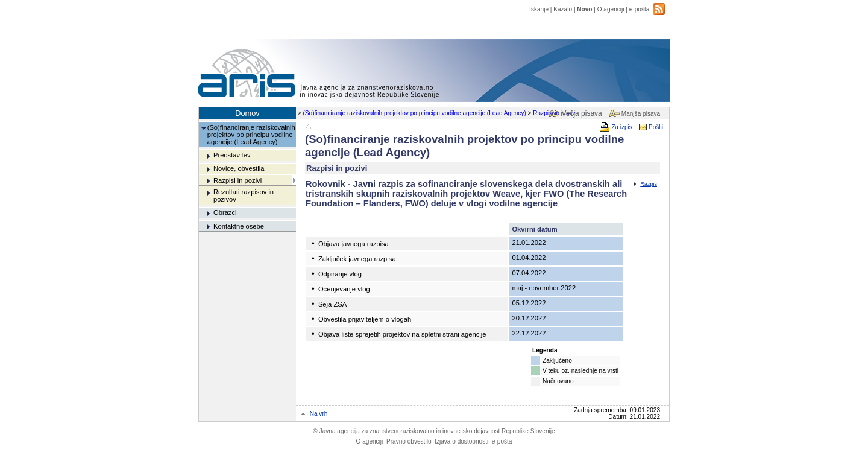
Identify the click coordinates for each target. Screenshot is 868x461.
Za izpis (622, 127)
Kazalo (563, 9)
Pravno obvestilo (409, 441)
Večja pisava (581, 113)
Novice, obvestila (239, 168)
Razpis (649, 184)
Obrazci (225, 212)
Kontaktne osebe (239, 226)
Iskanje (539, 9)
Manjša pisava (641, 114)
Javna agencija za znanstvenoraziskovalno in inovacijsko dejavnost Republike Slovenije (434, 431)
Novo (584, 9)
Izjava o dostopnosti (461, 441)
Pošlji (656, 127)
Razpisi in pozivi (555, 113)
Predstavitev (232, 155)
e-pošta (640, 9)
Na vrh (319, 414)
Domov (247, 113)
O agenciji (611, 9)
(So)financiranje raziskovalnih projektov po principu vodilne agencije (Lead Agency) (415, 113)
